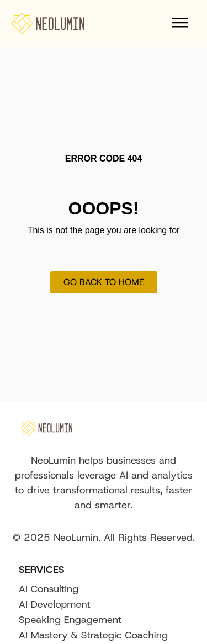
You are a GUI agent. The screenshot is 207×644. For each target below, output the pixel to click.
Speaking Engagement (70, 620)
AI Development (55, 604)
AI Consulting (49, 589)
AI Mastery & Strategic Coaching (93, 635)
